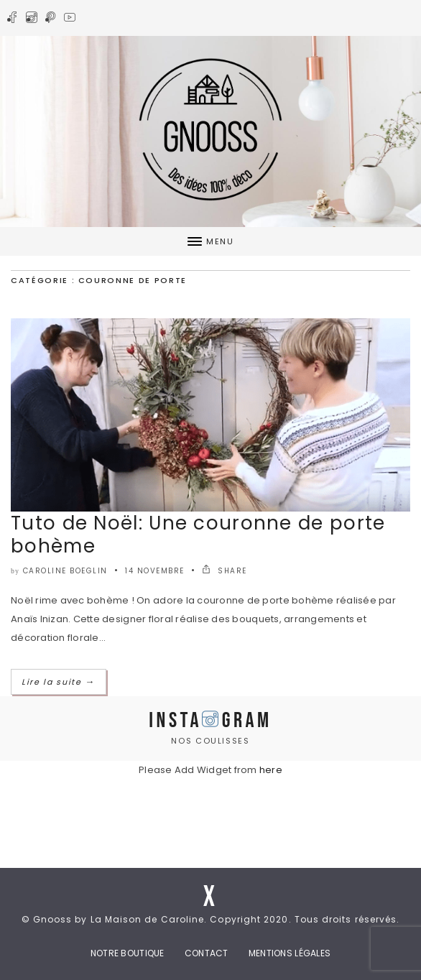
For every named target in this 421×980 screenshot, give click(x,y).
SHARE (225, 571)
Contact (207, 953)
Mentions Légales (290, 953)
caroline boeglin (65, 571)
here (271, 770)
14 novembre (155, 571)
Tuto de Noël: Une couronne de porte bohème (198, 535)
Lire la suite (59, 682)
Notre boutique (128, 953)
